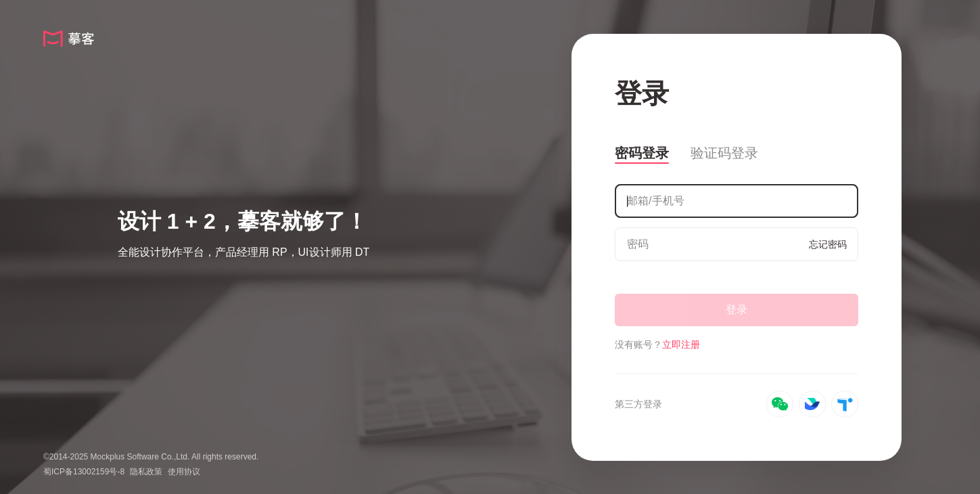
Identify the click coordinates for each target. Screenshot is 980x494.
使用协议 (184, 472)
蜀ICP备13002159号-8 (84, 472)
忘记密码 (828, 244)
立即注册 (681, 344)
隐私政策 (146, 472)
